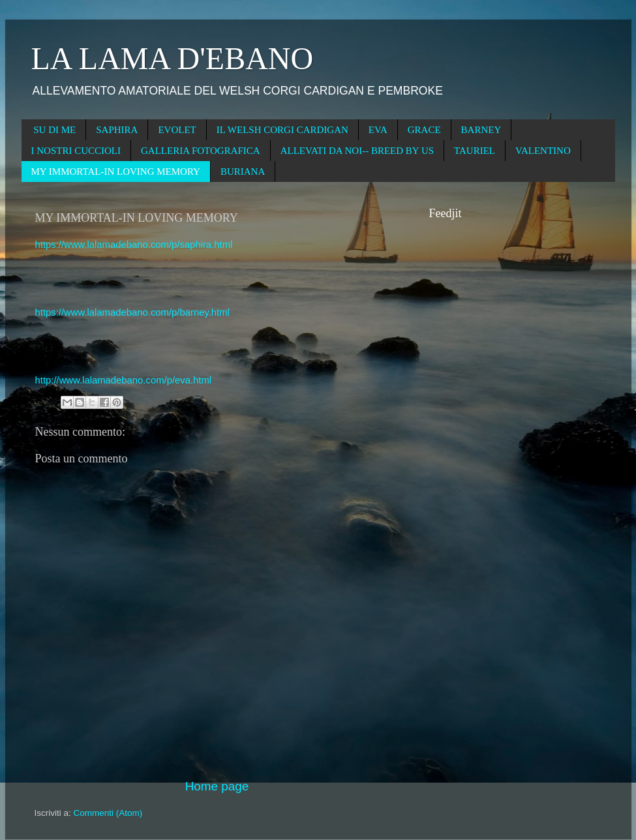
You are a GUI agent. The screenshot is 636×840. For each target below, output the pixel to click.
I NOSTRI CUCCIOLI (76, 151)
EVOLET (177, 130)
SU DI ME (54, 130)
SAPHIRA (117, 130)
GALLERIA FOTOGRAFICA (201, 151)
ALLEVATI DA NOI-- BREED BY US (357, 151)
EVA (378, 130)
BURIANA (243, 172)
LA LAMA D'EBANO (173, 58)
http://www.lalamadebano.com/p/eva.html (124, 380)
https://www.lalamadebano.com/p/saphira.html (134, 245)
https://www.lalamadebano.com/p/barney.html (132, 312)
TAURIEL (475, 151)
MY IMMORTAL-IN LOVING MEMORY (116, 172)
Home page (217, 786)
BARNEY (481, 130)
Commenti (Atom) (108, 813)
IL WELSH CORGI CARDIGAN (282, 130)
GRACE (424, 130)
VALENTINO (543, 151)
